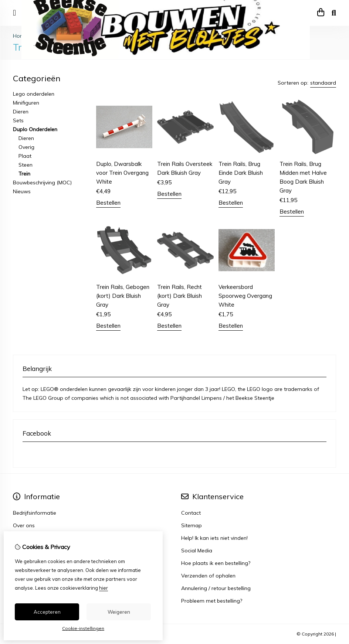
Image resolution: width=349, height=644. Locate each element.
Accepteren (47, 612)
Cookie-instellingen (83, 628)
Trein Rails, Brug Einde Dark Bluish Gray (241, 173)
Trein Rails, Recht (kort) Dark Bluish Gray (179, 296)
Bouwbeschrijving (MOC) (42, 183)
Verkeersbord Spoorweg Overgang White (245, 296)
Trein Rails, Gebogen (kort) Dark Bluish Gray (123, 296)
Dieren (21, 112)
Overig (26, 147)
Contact (191, 513)
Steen (26, 165)
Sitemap (192, 525)
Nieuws (22, 191)
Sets (18, 120)
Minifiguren (26, 103)
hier (104, 588)
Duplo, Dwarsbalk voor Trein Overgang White (122, 173)
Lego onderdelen (34, 94)
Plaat (25, 156)
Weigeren (119, 612)
